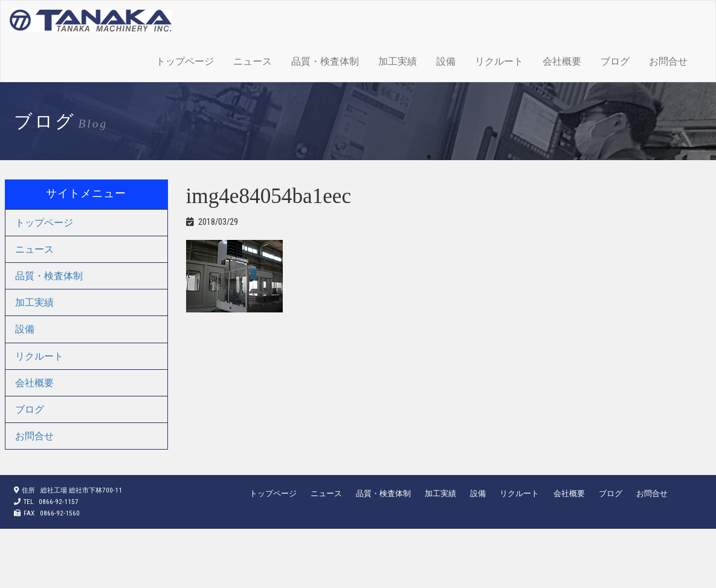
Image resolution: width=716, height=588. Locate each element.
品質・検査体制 (325, 61)
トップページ (185, 61)
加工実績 (398, 61)
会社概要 (562, 61)
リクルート (499, 61)
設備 (446, 61)
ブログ (615, 61)
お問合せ (668, 61)
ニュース (253, 61)
